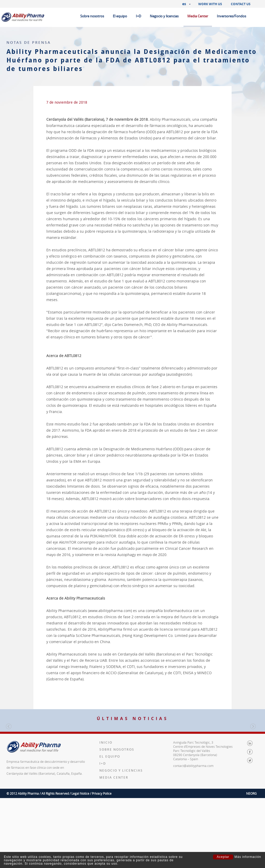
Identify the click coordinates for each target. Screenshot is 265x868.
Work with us (210, 4)
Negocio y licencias (164, 16)
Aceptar (223, 857)
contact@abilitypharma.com (193, 836)
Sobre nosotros (92, 16)
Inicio (106, 812)
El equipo (120, 16)
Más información (248, 857)
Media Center (198, 16)
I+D (138, 16)
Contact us (241, 4)
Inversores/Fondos (231, 16)
